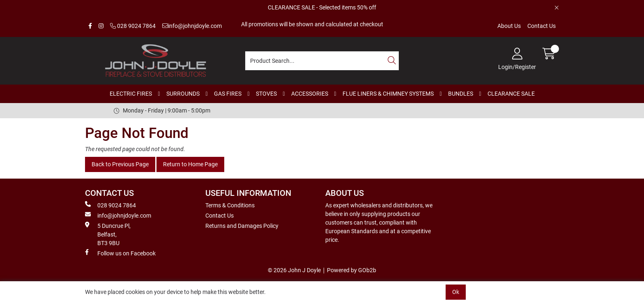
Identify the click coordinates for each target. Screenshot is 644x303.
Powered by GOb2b (352, 270)
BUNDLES (461, 94)
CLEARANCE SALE (511, 94)
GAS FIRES (228, 94)
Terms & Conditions (230, 205)
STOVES (266, 94)
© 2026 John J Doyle (294, 270)
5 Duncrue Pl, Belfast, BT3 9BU (108, 234)
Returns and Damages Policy (242, 226)
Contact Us (542, 26)
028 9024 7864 (133, 26)
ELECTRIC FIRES (131, 94)
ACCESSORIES (310, 94)
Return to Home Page (190, 164)
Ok (456, 292)
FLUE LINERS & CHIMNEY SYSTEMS (388, 94)
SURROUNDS (183, 94)
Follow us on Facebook (120, 253)
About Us (509, 26)
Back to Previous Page (120, 164)
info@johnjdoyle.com (192, 26)
